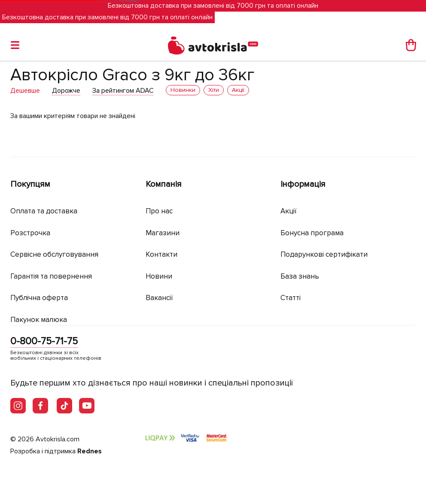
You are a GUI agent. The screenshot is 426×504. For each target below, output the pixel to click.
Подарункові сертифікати (324, 254)
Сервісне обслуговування (54, 254)
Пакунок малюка (39, 320)
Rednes (90, 451)
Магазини (163, 233)
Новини (159, 276)
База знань (300, 276)
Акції (289, 211)
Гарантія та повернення (51, 276)
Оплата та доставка (44, 211)
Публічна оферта (39, 298)
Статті (291, 298)
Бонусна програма (312, 233)
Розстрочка (30, 233)
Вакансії (159, 298)
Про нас (159, 211)
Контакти (161, 254)
